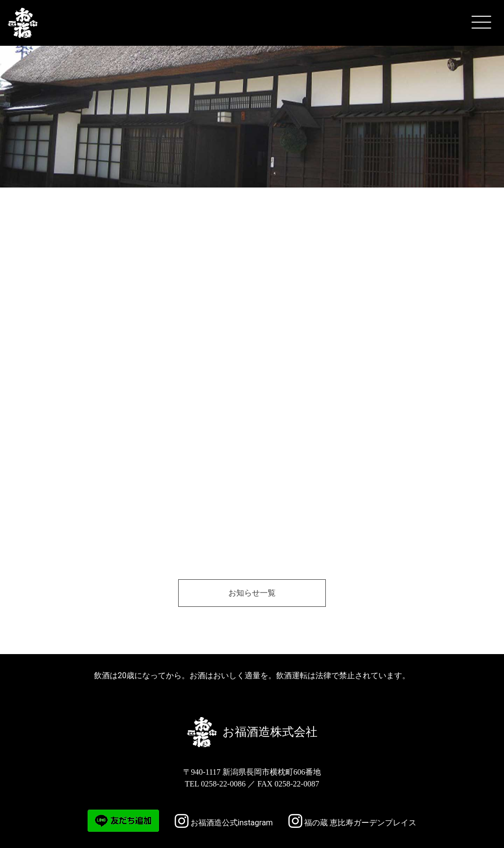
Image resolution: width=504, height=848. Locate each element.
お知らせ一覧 (252, 593)
